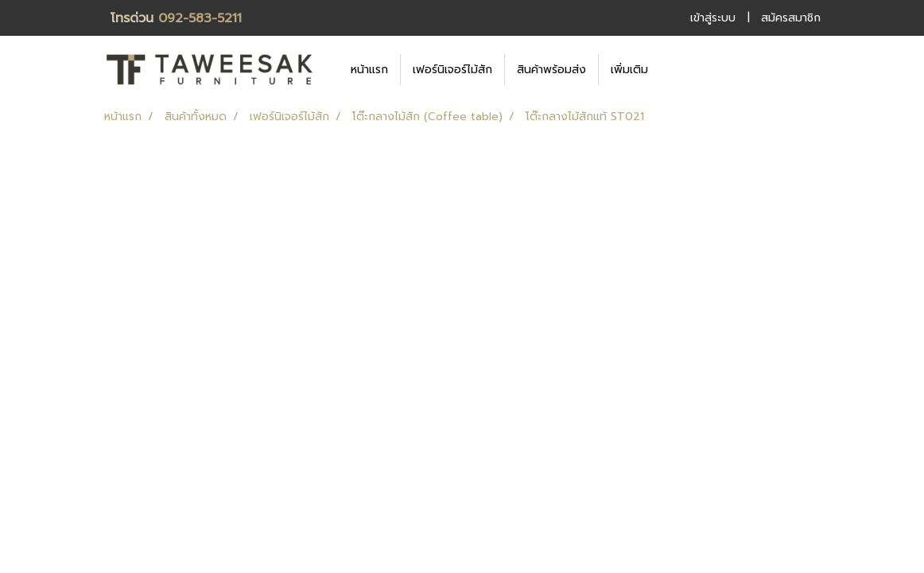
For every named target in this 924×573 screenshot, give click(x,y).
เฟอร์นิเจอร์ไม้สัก (452, 70)
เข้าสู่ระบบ (713, 18)
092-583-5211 (200, 18)
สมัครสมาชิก (791, 18)
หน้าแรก (369, 70)
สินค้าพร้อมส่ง (551, 70)
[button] (684, 69)
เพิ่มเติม (629, 70)
